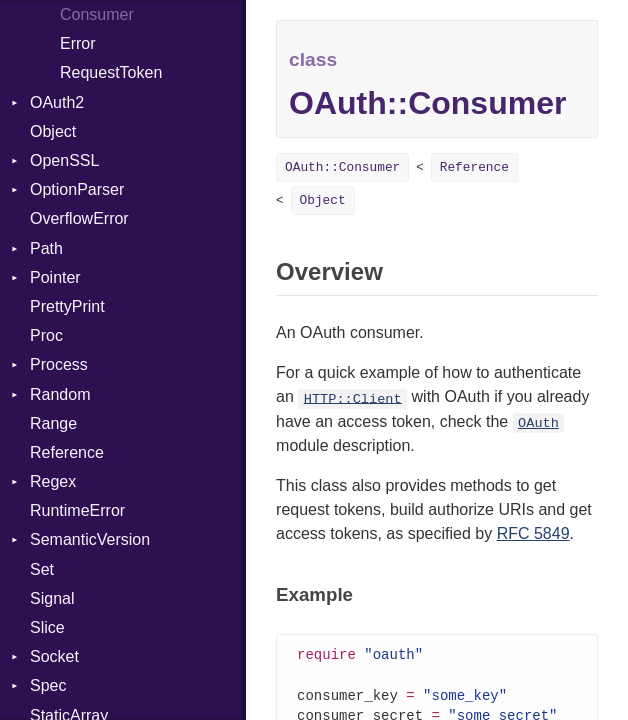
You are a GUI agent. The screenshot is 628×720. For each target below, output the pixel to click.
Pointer (55, 277)
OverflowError (79, 218)
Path (46, 248)
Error (78, 43)
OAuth (538, 423)
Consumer (97, 14)
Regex (53, 481)
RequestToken (111, 72)
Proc (46, 335)
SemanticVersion (90, 539)
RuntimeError (77, 510)
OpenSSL (64, 160)
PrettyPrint (67, 306)
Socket (54, 656)
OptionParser (77, 189)
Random (60, 394)
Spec (48, 685)
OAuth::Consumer (342, 167)
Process (59, 364)
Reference (67, 452)
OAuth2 (57, 102)
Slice (47, 627)
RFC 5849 (533, 533)
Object (53, 131)
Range (53, 423)
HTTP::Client (353, 398)
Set (42, 569)
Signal (52, 598)
